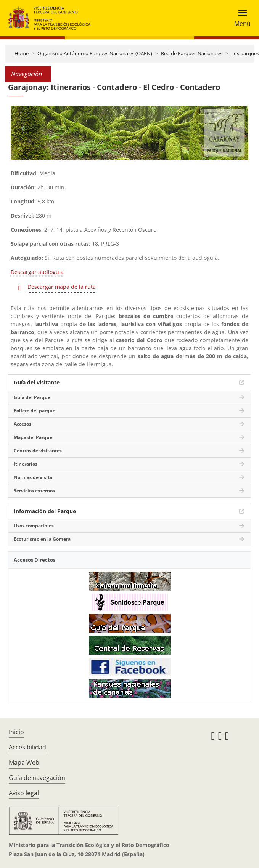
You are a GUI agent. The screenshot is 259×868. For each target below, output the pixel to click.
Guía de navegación (37, 778)
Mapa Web (24, 762)
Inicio (16, 732)
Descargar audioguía (37, 272)
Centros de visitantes (38, 451)
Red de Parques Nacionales (192, 53)
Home (22, 53)
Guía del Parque (32, 397)
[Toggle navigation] (240, 18)
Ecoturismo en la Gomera (42, 539)
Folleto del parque (35, 411)
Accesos (23, 424)
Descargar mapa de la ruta (62, 287)
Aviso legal (24, 793)
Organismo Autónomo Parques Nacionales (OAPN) (95, 53)
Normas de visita (33, 477)
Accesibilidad (27, 747)
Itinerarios (26, 464)
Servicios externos (34, 491)
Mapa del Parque (33, 437)
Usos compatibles (34, 526)
